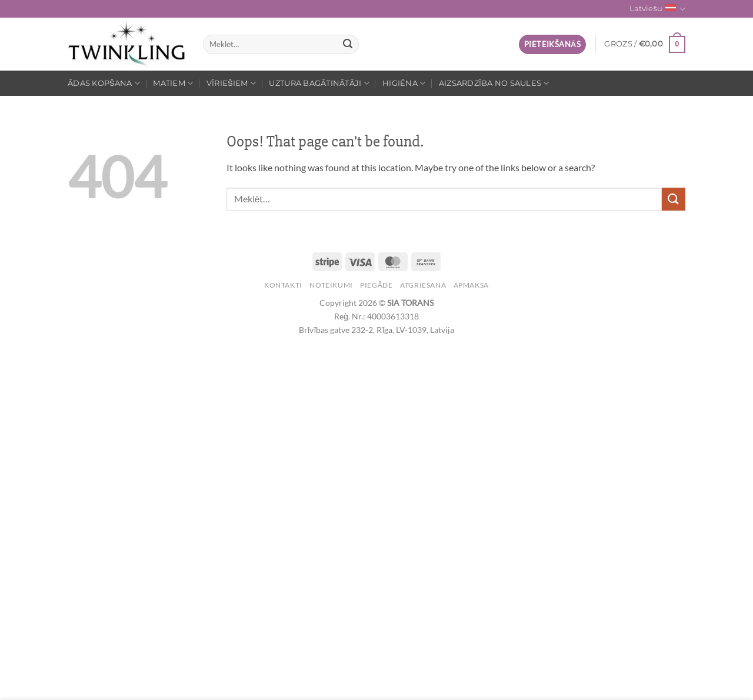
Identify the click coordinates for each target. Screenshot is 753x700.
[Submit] (348, 45)
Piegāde (376, 285)
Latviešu (657, 9)
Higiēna (404, 83)
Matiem (173, 83)
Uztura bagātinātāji (319, 83)
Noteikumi (331, 285)
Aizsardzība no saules (494, 83)
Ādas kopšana (104, 83)
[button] (552, 44)
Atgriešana (423, 285)
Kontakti (283, 285)
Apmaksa (471, 285)
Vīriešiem (231, 83)
